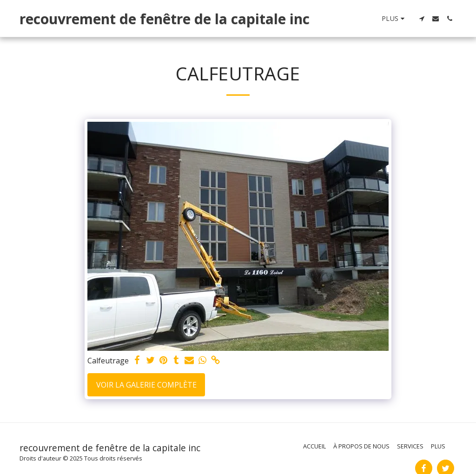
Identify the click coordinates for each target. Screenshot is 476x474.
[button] (422, 19)
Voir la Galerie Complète (146, 385)
